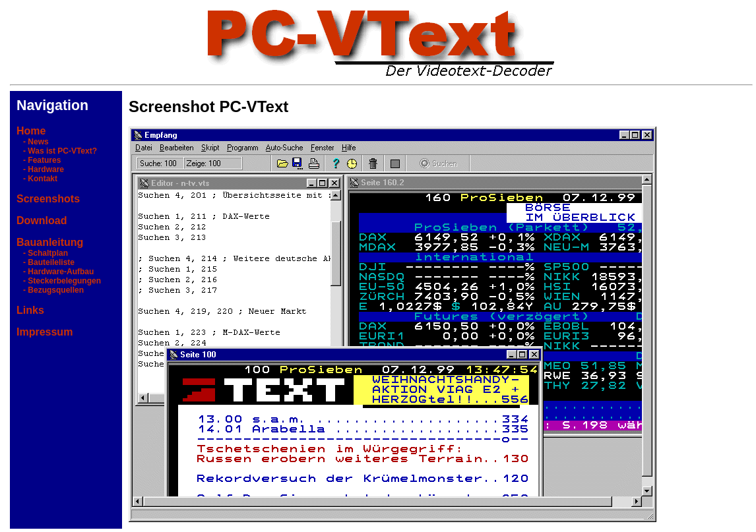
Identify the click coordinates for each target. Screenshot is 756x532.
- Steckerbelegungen (59, 281)
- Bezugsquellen (50, 290)
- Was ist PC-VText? (57, 151)
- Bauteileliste (46, 262)
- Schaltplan (42, 253)
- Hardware (40, 169)
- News (33, 142)
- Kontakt (37, 179)
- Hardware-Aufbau (55, 272)
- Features (39, 160)
